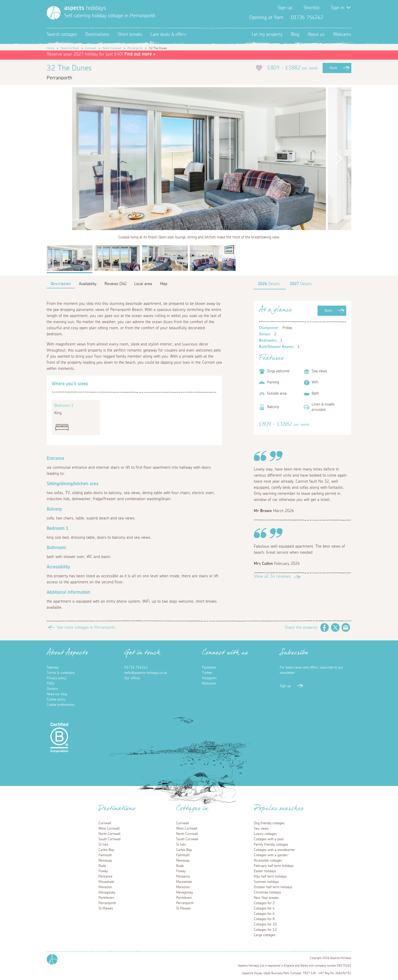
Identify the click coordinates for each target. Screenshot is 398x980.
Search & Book (70, 48)
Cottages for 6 (264, 914)
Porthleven (106, 898)
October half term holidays (273, 887)
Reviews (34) (115, 284)
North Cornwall (112, 48)
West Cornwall (109, 829)
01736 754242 (136, 668)
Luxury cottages (265, 834)
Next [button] (339, 159)
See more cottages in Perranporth (86, 627)
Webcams (342, 34)
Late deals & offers (168, 34)
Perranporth (135, 48)
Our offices (132, 678)
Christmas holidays (267, 892)
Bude (102, 866)
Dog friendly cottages (269, 823)
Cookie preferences (61, 705)
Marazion (105, 887)
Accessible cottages (268, 861)
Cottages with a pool (269, 839)
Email (346, 627)
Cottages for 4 (264, 908)
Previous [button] (59, 159)
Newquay (105, 861)
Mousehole (106, 882)
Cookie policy (56, 699)
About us (316, 34)
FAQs (51, 684)
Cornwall (91, 48)
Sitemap (53, 668)
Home (51, 48)
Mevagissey (107, 892)
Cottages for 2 (264, 903)
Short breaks (130, 34)
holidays (85, 8)
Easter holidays (265, 871)
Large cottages (265, 935)
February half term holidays (274, 866)
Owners (52, 689)
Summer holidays (266, 882)
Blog (295, 34)
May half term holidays (270, 877)
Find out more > (140, 54)
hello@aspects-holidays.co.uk (146, 673)
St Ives (103, 845)
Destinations (97, 34)
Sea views (261, 829)
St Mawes (106, 908)
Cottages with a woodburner (274, 850)
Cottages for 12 (265, 930)
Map (164, 284)
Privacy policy (56, 678)
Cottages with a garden (271, 855)
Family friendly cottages (271, 845)
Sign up (285, 8)
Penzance (105, 877)
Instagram (347, 17)
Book (333, 68)
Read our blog (57, 694)
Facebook (331, 17)
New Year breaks (266, 898)
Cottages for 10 (265, 924)
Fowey (103, 871)
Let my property (267, 34)
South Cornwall (110, 839)
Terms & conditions (61, 673)
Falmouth (105, 855)
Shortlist (312, 8)
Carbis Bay (106, 850)
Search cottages (62, 34)
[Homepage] (54, 13)
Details (269, 284)
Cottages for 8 (264, 919)
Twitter (339, 17)
